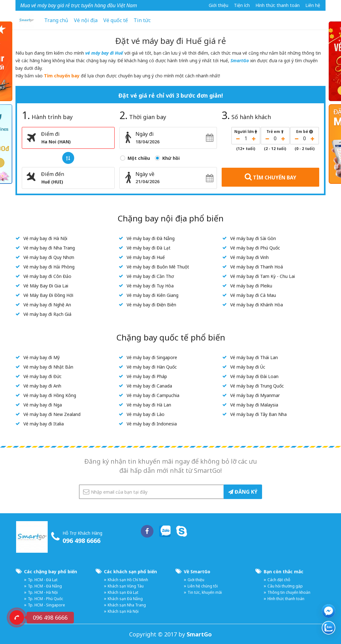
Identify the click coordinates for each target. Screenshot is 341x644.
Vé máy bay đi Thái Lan (254, 357)
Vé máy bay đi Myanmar (255, 395)
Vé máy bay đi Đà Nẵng (151, 238)
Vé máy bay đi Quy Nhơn (49, 257)
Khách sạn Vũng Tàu (126, 586)
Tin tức (142, 20)
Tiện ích (242, 5)
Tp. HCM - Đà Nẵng (45, 586)
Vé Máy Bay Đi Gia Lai (46, 286)
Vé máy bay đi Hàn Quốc (152, 367)
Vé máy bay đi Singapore (152, 357)
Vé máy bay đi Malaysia (254, 405)
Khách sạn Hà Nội (123, 611)
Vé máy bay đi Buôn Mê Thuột (158, 267)
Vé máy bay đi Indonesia (152, 424)
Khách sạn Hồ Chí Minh (128, 580)
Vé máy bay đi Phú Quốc (255, 248)
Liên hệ (313, 5)
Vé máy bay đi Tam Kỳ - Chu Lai (263, 276)
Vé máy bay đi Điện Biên (151, 305)
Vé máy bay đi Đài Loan (254, 376)
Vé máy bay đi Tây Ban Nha (258, 414)
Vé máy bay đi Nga (43, 405)
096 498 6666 (81, 541)
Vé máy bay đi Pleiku (251, 286)
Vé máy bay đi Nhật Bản (48, 367)
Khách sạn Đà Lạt (123, 592)
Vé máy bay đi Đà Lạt (149, 248)
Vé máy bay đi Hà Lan (149, 405)
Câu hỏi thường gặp (285, 586)
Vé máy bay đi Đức (42, 376)
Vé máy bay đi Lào (146, 414)
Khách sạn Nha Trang (127, 605)
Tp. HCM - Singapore (46, 605)
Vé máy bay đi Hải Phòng (49, 267)
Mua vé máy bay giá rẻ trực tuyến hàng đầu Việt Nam (79, 5)
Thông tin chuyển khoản (289, 592)
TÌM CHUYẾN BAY (270, 177)
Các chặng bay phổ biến (51, 572)
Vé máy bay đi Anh (42, 386)
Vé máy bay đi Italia (44, 424)
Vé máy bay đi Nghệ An (47, 305)
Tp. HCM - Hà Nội (43, 592)
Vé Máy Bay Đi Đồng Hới (48, 295)
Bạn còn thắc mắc (284, 572)
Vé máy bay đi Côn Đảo (47, 276)
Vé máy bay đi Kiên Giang (153, 295)
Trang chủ (56, 20)
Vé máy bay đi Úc (248, 367)
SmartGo (240, 60)
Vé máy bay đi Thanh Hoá (257, 267)
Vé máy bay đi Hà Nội (45, 238)
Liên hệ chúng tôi (203, 586)
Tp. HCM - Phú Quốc (45, 599)
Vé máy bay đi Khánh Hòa (257, 305)
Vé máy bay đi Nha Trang (49, 248)
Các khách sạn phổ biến (130, 572)
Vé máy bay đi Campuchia (153, 395)
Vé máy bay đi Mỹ (42, 357)
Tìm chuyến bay (62, 76)
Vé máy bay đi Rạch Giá (47, 314)
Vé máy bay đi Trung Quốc (257, 386)
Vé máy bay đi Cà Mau (253, 295)
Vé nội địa (86, 20)
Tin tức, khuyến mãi (205, 592)
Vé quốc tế (116, 20)
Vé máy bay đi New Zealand (52, 414)
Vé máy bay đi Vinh (249, 257)
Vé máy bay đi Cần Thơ (150, 276)
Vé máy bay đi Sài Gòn (253, 238)
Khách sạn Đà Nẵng (125, 599)
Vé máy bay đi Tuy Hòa (150, 286)
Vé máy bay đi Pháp (147, 376)
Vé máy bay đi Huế (146, 257)
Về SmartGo (197, 572)
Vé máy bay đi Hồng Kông (50, 395)
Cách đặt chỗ (279, 580)
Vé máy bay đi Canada (149, 386)
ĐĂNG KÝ (243, 492)
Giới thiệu (218, 5)
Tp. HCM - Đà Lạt (43, 580)
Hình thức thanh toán (278, 5)
